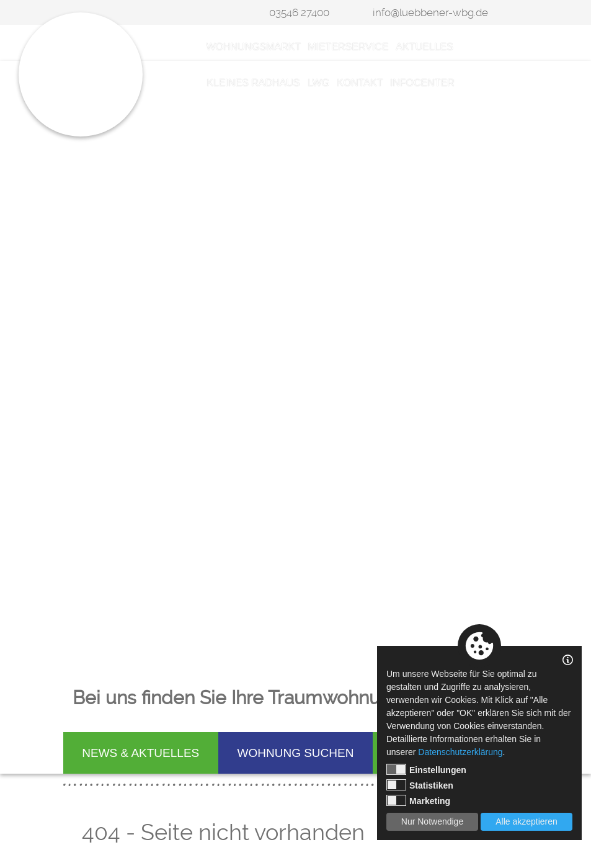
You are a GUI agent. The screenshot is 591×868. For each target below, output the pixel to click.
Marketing (418, 800)
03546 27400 (299, 12)
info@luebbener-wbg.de (430, 12)
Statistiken (420, 785)
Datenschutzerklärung (460, 752)
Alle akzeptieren (527, 821)
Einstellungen (426, 769)
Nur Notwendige (432, 821)
